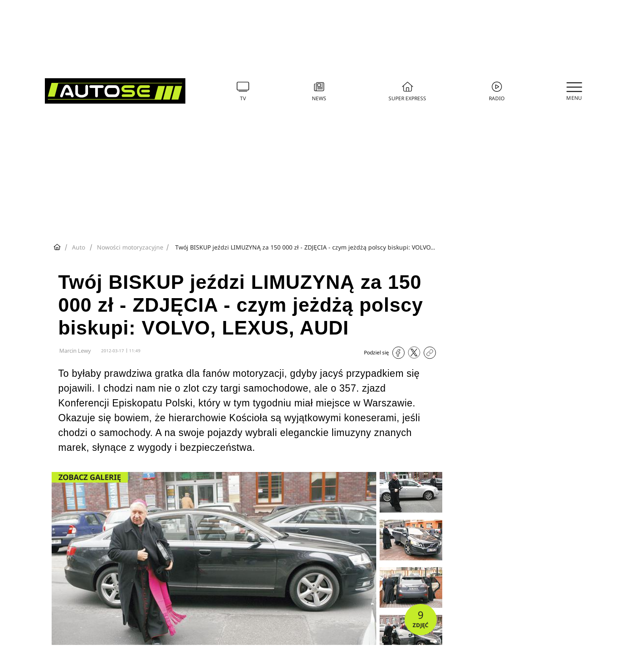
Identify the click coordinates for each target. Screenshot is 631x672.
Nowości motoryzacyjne (130, 247)
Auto (79, 247)
